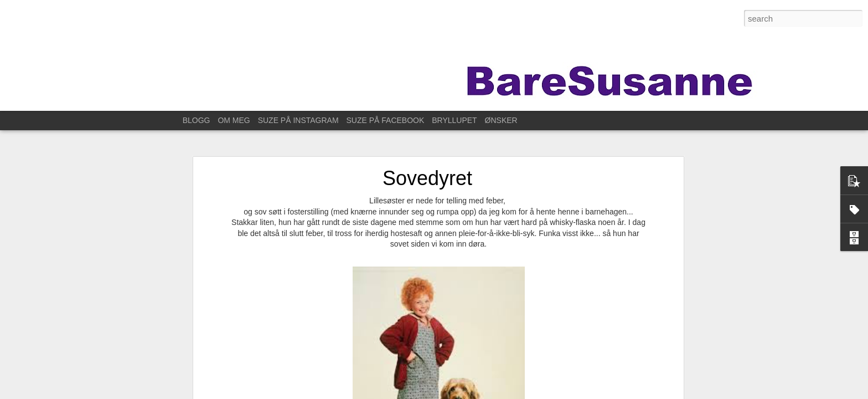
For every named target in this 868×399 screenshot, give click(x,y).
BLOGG (197, 120)
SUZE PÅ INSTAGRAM (298, 120)
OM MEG (234, 120)
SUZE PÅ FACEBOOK (386, 120)
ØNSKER (501, 120)
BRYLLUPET (454, 120)
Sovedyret (427, 178)
